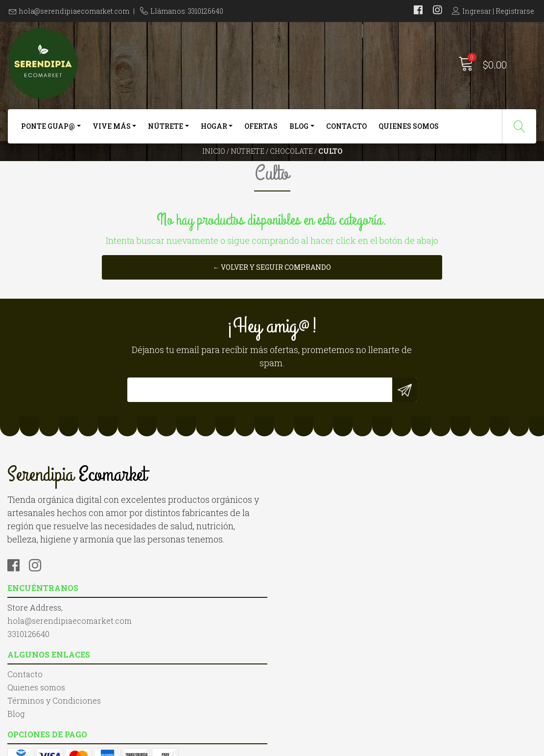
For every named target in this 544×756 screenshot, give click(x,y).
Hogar (214, 131)
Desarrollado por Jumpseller (377, 746)
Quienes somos (409, 131)
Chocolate (291, 169)
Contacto (346, 131)
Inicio (214, 169)
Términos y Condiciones (326, 585)
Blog (299, 131)
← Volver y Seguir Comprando (272, 322)
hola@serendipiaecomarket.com (74, 11)
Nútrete (166, 131)
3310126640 (165, 597)
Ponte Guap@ (48, 131)
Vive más (112, 131)
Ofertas (261, 131)
